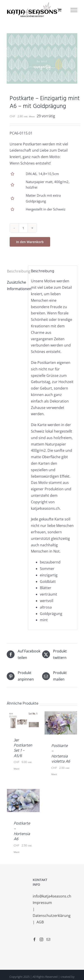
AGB (40, 922)
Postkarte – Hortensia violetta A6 (61, 754)
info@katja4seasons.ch (52, 896)
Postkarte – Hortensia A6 (22, 831)
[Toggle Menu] (74, 10)
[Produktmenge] (23, 228)
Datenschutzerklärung (52, 916)
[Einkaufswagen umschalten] (59, 10)
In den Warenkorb (30, 242)
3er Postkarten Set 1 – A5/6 (23, 748)
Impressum (43, 903)
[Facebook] (34, 939)
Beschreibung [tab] (16, 271)
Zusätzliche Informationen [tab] (16, 286)
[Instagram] (41, 939)
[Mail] (48, 939)
